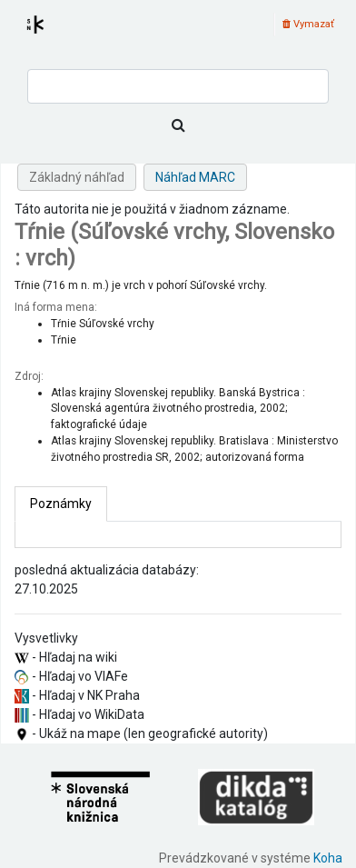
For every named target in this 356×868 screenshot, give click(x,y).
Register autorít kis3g (52, 35)
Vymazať (308, 24)
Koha (328, 858)
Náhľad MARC (195, 177)
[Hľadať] (178, 125)
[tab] (61, 504)
